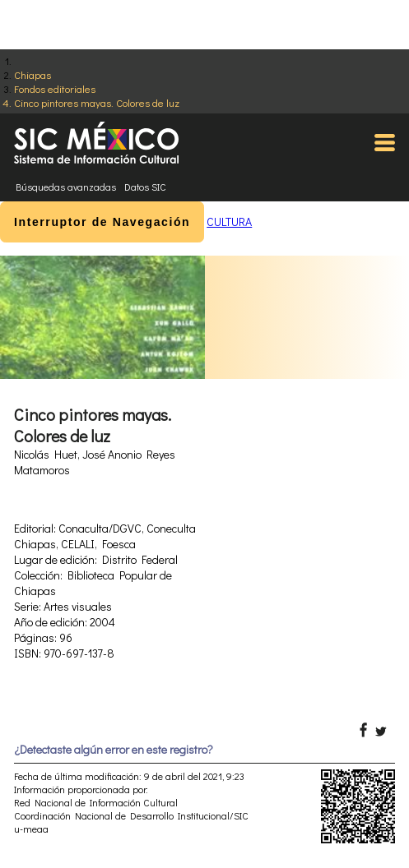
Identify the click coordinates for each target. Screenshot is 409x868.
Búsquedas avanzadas (66, 187)
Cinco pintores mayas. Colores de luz (97, 102)
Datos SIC (145, 187)
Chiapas (33, 74)
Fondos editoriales (55, 88)
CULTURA (229, 222)
